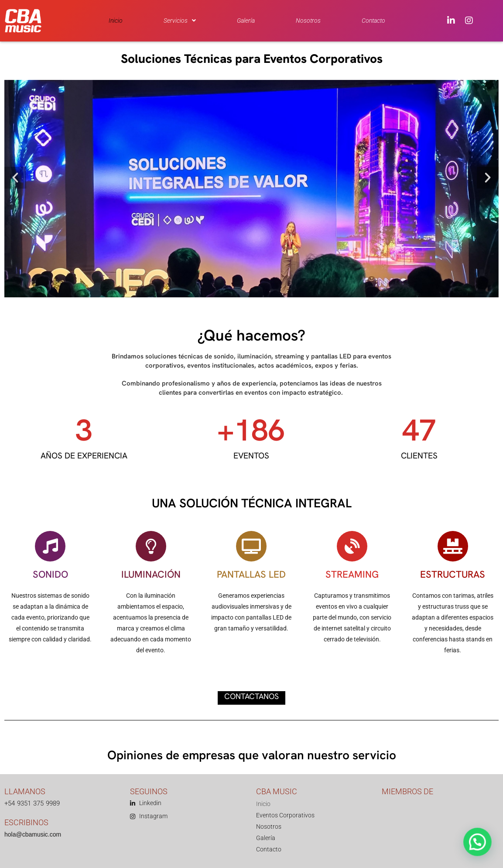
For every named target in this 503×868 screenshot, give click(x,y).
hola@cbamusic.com (33, 834)
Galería (246, 21)
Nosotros (308, 21)
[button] (180, 21)
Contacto (373, 21)
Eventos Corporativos (285, 815)
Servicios (180, 21)
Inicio (116, 21)
